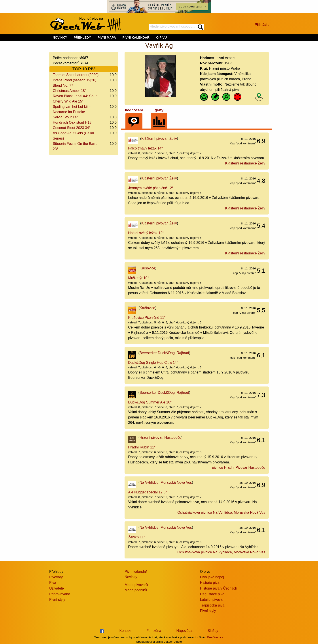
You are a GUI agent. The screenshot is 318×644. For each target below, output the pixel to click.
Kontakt (125, 631)
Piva (53, 583)
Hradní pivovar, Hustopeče (160, 438)
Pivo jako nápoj (212, 577)
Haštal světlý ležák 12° (146, 233)
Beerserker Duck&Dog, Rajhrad (164, 353)
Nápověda (184, 631)
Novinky (131, 577)
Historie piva (210, 583)
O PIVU (162, 37)
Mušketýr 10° (138, 278)
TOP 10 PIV (84, 69)
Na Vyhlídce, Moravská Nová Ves (166, 483)
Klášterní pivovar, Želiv (159, 139)
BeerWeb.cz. (216, 637)
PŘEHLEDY (82, 37)
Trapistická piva (212, 605)
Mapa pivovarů (136, 585)
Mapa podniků (136, 590)
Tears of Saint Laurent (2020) (76, 75)
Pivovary (56, 577)
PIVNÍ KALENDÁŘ (136, 37)
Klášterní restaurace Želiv (245, 163)
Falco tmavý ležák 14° (145, 148)
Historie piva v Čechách (219, 588)
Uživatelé (57, 588)
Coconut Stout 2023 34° (72, 128)
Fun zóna (154, 631)
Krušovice (147, 268)
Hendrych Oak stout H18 (72, 122)
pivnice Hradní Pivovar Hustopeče (239, 468)
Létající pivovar (212, 600)
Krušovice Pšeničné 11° (147, 318)
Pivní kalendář (136, 572)
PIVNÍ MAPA (107, 37)
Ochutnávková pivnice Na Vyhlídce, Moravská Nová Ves (221, 512)
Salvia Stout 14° (65, 117)
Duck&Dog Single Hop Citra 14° (153, 363)
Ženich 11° (137, 537)
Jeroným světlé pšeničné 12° (151, 188)
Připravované (60, 594)
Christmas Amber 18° (69, 91)
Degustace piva (212, 594)
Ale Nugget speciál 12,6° (147, 492)
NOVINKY (60, 37)
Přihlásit (262, 25)
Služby (213, 631)
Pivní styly (57, 600)
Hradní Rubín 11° (142, 447)
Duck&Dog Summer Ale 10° (150, 402)
